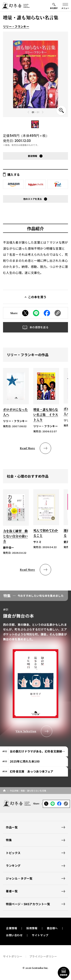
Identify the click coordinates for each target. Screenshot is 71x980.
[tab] (34, 751)
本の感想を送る (39, 327)
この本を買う (37, 297)
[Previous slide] (29, 112)
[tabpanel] (35, 664)
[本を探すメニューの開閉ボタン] (54, 6)
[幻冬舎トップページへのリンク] (16, 6)
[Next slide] (42, 112)
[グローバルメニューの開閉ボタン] (65, 6)
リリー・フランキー (16, 26)
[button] (35, 124)
